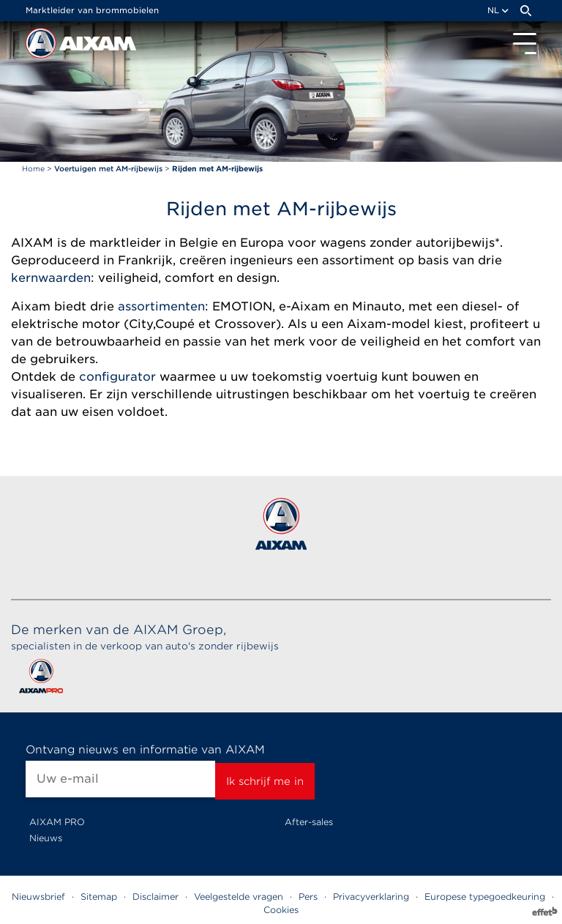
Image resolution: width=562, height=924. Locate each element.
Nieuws (46, 838)
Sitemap (99, 897)
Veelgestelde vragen (239, 897)
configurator (117, 377)
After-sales (309, 822)
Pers (308, 897)
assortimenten (161, 306)
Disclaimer (156, 897)
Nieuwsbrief (38, 897)
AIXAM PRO (57, 822)
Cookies (281, 910)
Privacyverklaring (371, 897)
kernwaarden (51, 278)
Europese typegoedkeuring (485, 897)
